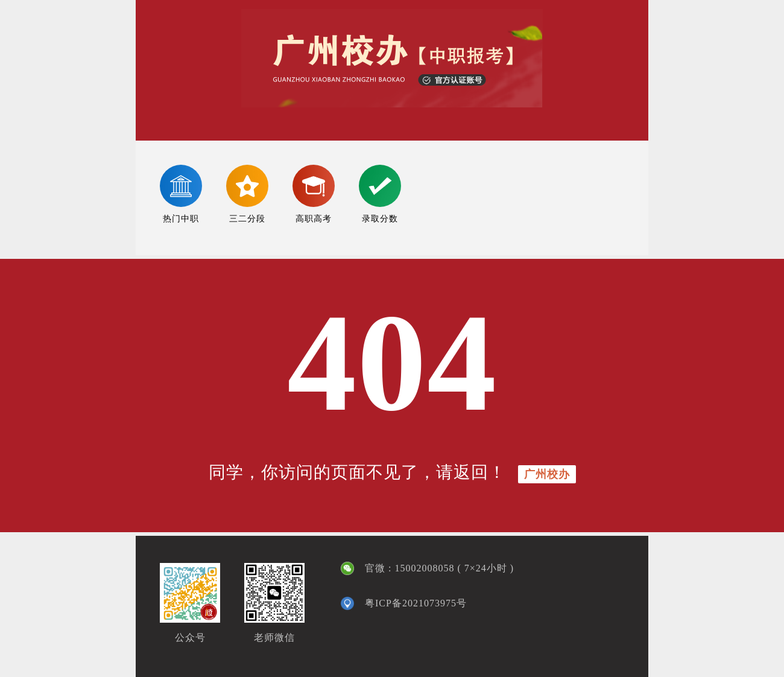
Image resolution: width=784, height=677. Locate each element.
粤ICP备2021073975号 (416, 603)
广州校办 (547, 474)
